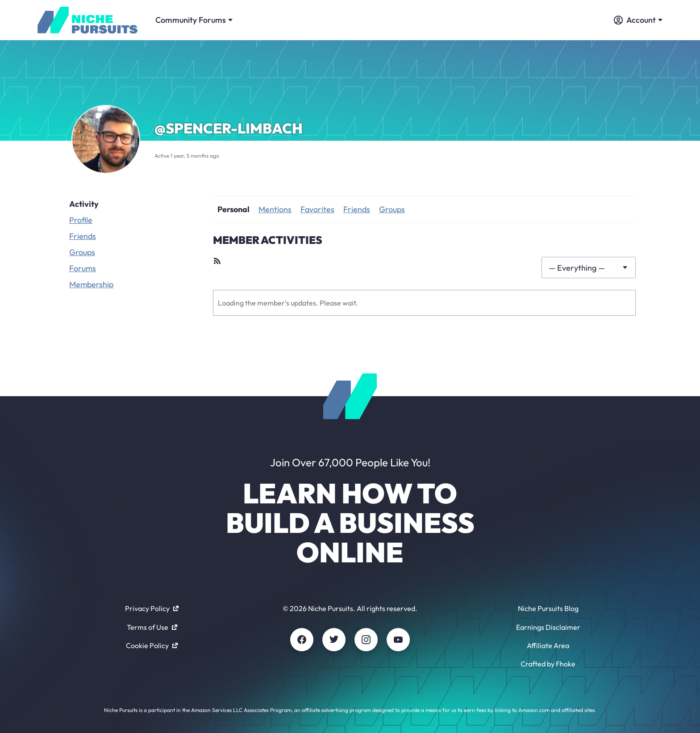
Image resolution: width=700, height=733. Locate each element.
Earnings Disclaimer (548, 627)
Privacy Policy (152, 608)
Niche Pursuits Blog (548, 608)
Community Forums (194, 20)
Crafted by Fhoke (548, 664)
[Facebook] (302, 640)
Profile (81, 220)
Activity (84, 204)
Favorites (317, 209)
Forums (83, 268)
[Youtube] (398, 640)
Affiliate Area (548, 645)
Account (638, 20)
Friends (83, 236)
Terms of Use (152, 627)
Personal (233, 209)
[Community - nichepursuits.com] (87, 20)
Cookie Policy (152, 645)
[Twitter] (334, 640)
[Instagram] (366, 640)
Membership (91, 284)
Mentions (275, 209)
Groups (82, 252)
